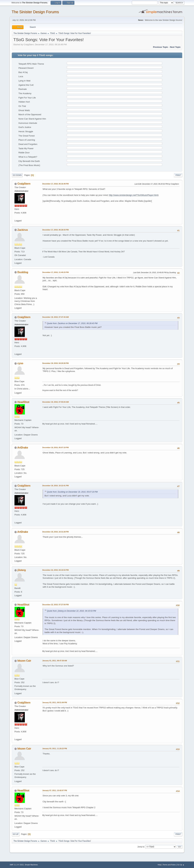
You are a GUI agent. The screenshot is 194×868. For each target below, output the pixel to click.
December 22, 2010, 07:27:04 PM (55, 605)
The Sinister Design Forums (35, 12)
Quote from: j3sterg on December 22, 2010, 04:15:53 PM (71, 611)
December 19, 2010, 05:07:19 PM (55, 447)
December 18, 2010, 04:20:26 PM (55, 363)
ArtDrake (23, 448)
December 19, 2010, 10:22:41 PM (55, 486)
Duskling (23, 272)
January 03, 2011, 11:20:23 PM (55, 749)
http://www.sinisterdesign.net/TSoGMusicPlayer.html (133, 195)
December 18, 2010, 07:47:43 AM (55, 317)
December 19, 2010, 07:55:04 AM (55, 402)
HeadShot (23, 402)
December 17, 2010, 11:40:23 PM (55, 272)
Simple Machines (31, 865)
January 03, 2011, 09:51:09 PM (55, 702)
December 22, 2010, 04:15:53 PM (55, 570)
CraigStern (24, 184)
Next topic (175, 47)
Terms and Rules (169, 865)
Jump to (141, 847)
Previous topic (161, 47)
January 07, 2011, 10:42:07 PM (55, 790)
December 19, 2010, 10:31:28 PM (55, 532)
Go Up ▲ (181, 865)
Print (178, 175)
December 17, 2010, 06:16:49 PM (55, 184)
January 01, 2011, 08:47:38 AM (55, 661)
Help (159, 865)
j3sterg (21, 570)
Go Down (17, 175)
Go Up (16, 834)
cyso (20, 363)
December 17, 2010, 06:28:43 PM (55, 230)
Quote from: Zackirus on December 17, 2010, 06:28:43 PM (72, 323)
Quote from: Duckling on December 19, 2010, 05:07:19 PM (72, 492)
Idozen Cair (24, 661)
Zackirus (23, 230)
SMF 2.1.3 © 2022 (17, 865)
